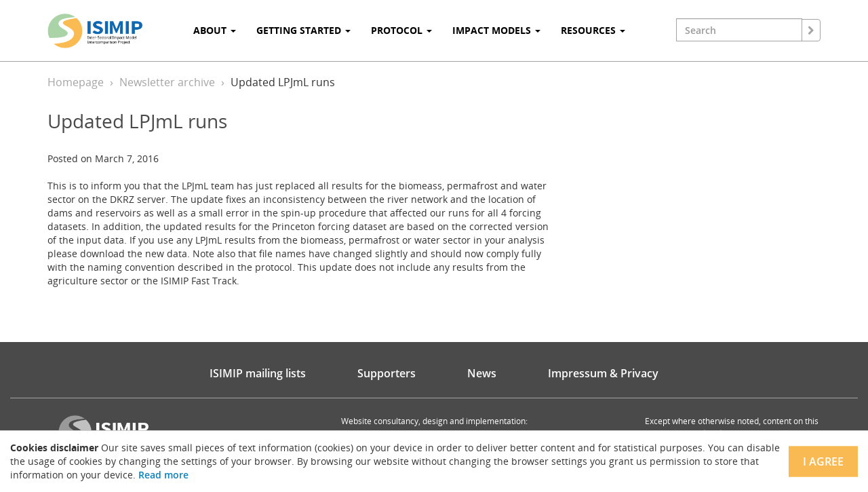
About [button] (215, 30)
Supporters (387, 373)
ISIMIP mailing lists (258, 373)
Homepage (76, 82)
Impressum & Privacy (603, 373)
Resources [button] (593, 30)
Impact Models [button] (496, 30)
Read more (163, 475)
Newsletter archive (167, 82)
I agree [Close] (823, 461)
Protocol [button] (401, 30)
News (482, 373)
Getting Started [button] (303, 30)
